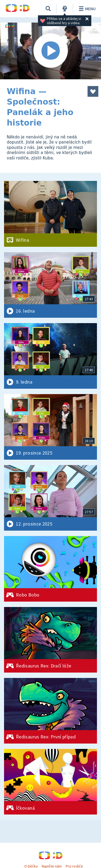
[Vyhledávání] (48, 9)
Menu (86, 9)
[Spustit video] (50, 51)
